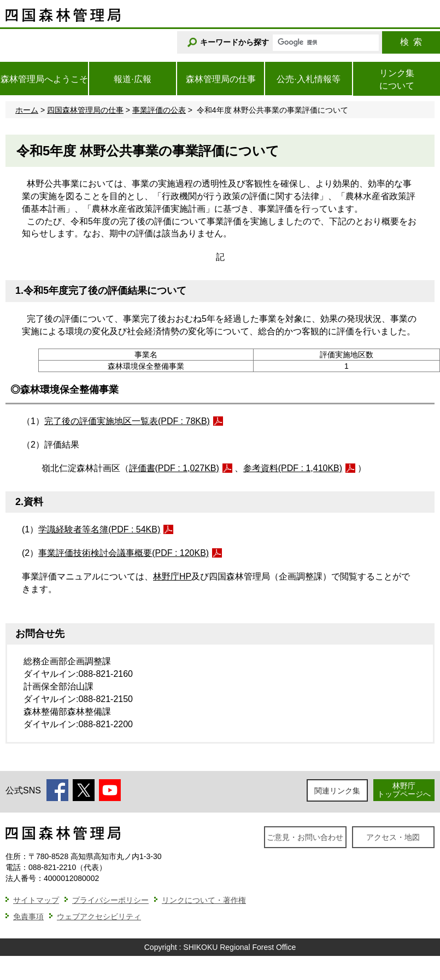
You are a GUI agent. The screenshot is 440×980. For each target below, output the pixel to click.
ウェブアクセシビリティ (99, 917)
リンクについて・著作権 (204, 900)
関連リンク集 (337, 791)
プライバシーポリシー (110, 900)
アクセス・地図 (393, 837)
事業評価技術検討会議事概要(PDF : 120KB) (124, 553)
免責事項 (28, 917)
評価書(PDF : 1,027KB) (174, 468)
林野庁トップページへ (404, 790)
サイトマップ (36, 900)
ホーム (27, 110)
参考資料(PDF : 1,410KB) (293, 468)
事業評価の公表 (159, 110)
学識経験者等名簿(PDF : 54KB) (99, 529)
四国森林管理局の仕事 (85, 110)
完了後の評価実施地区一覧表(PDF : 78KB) (127, 421)
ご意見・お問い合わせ (305, 837)
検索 (411, 42)
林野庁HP (172, 576)
